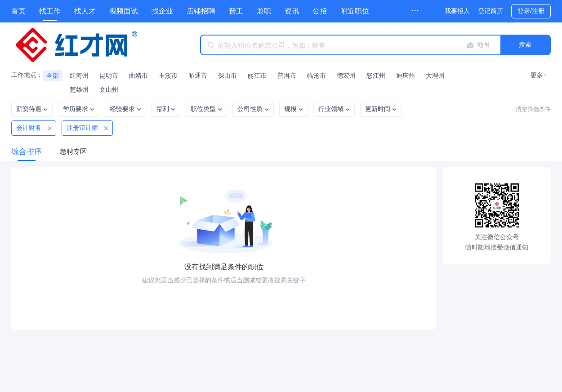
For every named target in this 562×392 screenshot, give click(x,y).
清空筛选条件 (533, 109)
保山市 (227, 76)
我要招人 (457, 11)
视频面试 (124, 11)
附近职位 (355, 11)
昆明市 (109, 76)
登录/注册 (531, 11)
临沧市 (317, 76)
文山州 (109, 89)
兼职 (264, 11)
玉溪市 (168, 76)
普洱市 (287, 76)
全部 (53, 76)
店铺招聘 (201, 11)
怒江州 (376, 76)
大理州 (435, 76)
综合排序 (27, 152)
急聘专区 (73, 151)
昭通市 (198, 76)
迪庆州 (406, 76)
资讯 (292, 11)
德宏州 (346, 76)
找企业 (162, 11)
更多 (537, 75)
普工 (236, 11)
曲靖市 (138, 76)
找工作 (50, 11)
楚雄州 (79, 89)
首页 (18, 11)
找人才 (85, 11)
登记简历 (491, 11)
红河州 (79, 76)
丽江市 (257, 76)
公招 (320, 11)
